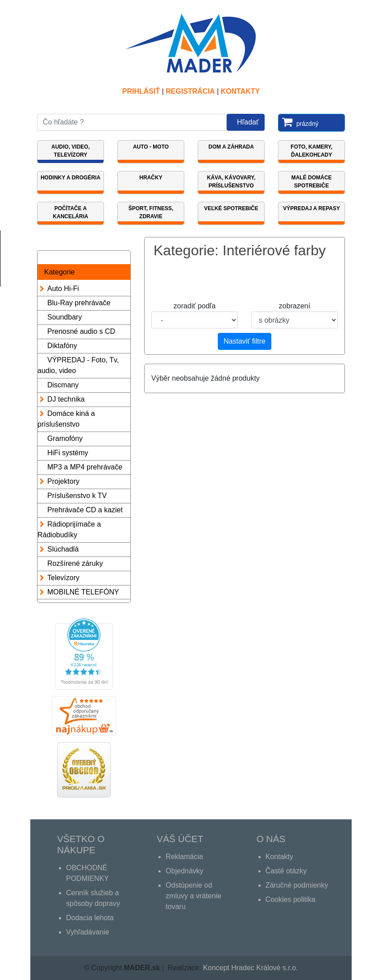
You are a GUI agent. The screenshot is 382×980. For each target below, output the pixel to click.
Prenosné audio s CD (81, 331)
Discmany (63, 385)
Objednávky (185, 871)
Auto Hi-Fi (63, 289)
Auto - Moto (151, 147)
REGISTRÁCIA (190, 91)
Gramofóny (65, 438)
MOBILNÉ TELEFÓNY (83, 592)
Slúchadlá (63, 549)
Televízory (63, 578)
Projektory (63, 481)
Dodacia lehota (90, 918)
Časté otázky (286, 871)
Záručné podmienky (297, 885)
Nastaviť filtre (245, 341)
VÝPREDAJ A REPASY (311, 208)
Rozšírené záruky (75, 563)
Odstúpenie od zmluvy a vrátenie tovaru (193, 896)
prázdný (299, 122)
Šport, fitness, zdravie (151, 212)
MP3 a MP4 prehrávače (85, 467)
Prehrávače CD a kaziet (85, 510)
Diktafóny (62, 346)
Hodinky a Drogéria (71, 178)
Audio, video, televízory (71, 151)
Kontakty (241, 91)
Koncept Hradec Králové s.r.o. (251, 968)
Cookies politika (291, 899)
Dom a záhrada (231, 147)
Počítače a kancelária (70, 212)
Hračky (151, 178)
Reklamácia (184, 857)
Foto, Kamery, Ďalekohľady (311, 151)
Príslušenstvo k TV (77, 496)
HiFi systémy (68, 453)
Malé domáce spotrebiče (312, 182)
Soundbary (64, 317)
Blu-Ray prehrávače (79, 303)
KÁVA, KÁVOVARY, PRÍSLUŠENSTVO (231, 182)
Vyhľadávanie (88, 932)
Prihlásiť (141, 91)
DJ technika (66, 399)
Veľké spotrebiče (231, 208)
